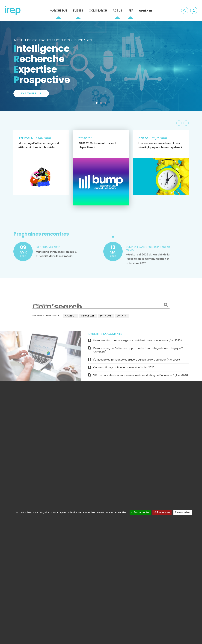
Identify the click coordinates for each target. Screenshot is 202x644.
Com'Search (98, 11)
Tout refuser (162, 512)
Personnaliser (183, 512)
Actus (117, 11)
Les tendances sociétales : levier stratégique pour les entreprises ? (160, 145)
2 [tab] (102, 103)
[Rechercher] (101, 305)
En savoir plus (31, 94)
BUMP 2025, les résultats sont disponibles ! (97, 145)
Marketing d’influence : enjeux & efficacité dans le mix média (39, 145)
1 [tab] (97, 103)
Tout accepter (140, 512)
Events (78, 11)
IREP (131, 11)
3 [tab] (106, 103)
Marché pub (59, 11)
